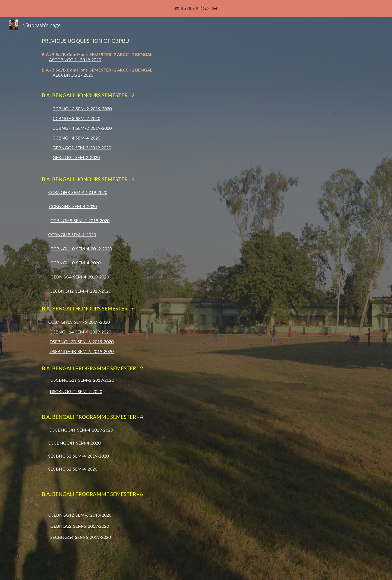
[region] (196, 9)
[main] (196, 41)
